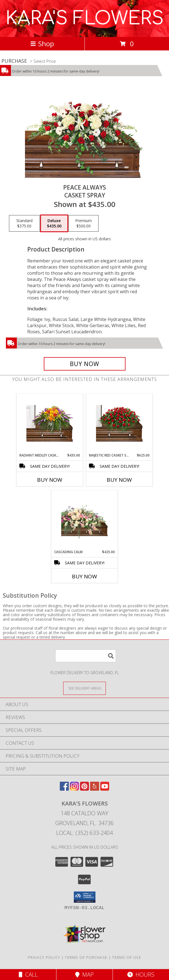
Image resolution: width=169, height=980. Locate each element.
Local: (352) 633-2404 (84, 833)
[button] (85, 897)
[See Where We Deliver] (84, 688)
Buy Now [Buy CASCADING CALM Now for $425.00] (84, 576)
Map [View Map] (84, 975)
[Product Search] (86, 656)
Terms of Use (127, 957)
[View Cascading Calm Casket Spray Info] (85, 520)
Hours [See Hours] (141, 975)
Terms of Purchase (86, 957)
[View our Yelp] (95, 789)
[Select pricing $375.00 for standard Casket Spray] (24, 224)
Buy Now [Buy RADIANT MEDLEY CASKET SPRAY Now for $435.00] (50, 480)
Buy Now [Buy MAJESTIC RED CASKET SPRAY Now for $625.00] (119, 480)
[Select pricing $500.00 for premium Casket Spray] (84, 224)
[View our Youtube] (105, 789)
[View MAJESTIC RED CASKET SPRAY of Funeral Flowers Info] (119, 423)
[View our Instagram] (74, 789)
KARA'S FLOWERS (85, 18)
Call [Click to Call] (28, 975)
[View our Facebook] (64, 789)
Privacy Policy (44, 957)
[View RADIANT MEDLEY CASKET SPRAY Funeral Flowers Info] (50, 423)
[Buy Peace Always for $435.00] (85, 364)
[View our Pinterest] (84, 789)
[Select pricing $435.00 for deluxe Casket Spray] (54, 224)
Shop (42, 44)
